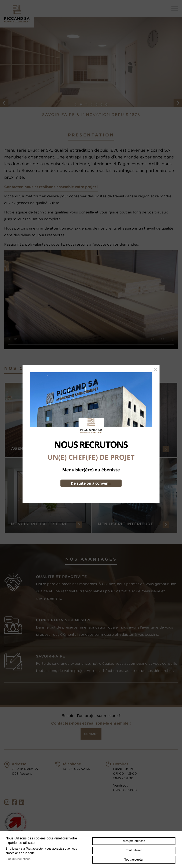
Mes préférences (134, 841)
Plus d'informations (18, 859)
